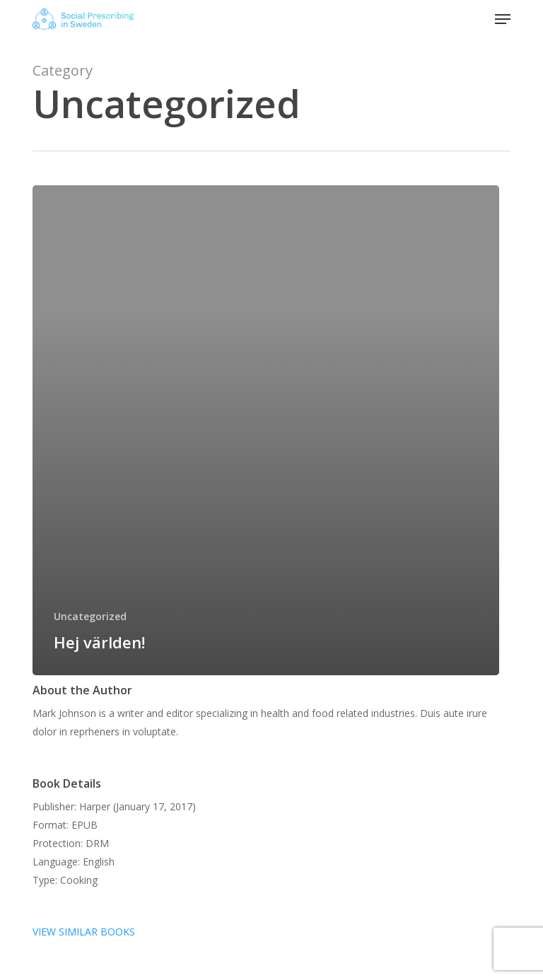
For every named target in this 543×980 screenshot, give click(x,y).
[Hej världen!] (266, 430)
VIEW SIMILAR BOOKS (84, 932)
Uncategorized (90, 616)
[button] (503, 19)
